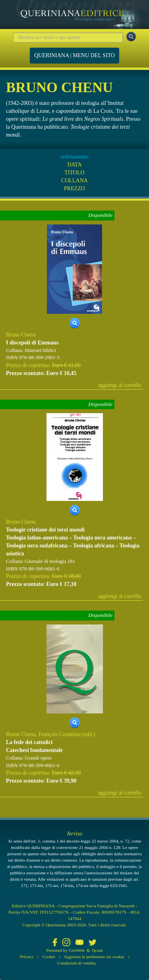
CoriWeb (76, 950)
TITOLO (74, 173)
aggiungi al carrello (119, 385)
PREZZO (74, 188)
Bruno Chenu (21, 335)
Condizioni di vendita (76, 963)
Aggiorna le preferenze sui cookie (94, 957)
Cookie (49, 957)
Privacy (27, 957)
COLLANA (74, 181)
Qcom (97, 950)
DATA (74, 165)
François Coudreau (60, 734)
